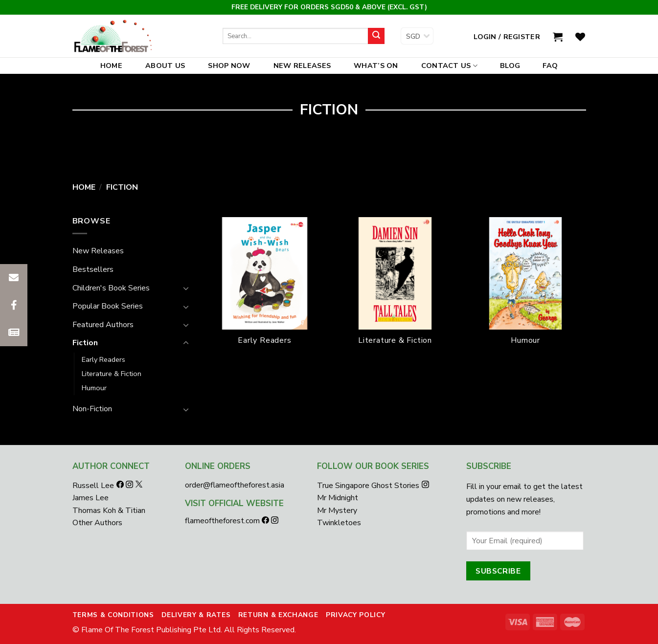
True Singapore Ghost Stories (368, 486)
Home (111, 66)
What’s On (376, 66)
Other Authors (97, 523)
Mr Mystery (337, 511)
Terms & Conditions (113, 615)
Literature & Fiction (112, 374)
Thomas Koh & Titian (109, 511)
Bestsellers (93, 269)
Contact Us (449, 66)
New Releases (302, 66)
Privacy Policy (356, 615)
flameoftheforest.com (223, 521)
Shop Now (229, 66)
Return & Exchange (278, 615)
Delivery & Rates (196, 615)
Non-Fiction (92, 409)
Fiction (85, 343)
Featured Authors (103, 325)
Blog (510, 66)
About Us (165, 66)
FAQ (550, 66)
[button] (14, 333)
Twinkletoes (339, 523)
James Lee (91, 498)
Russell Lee (94, 486)
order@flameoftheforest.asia (235, 485)
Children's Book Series (111, 288)
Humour (94, 388)
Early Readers (103, 359)
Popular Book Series (108, 306)
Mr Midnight (338, 498)
